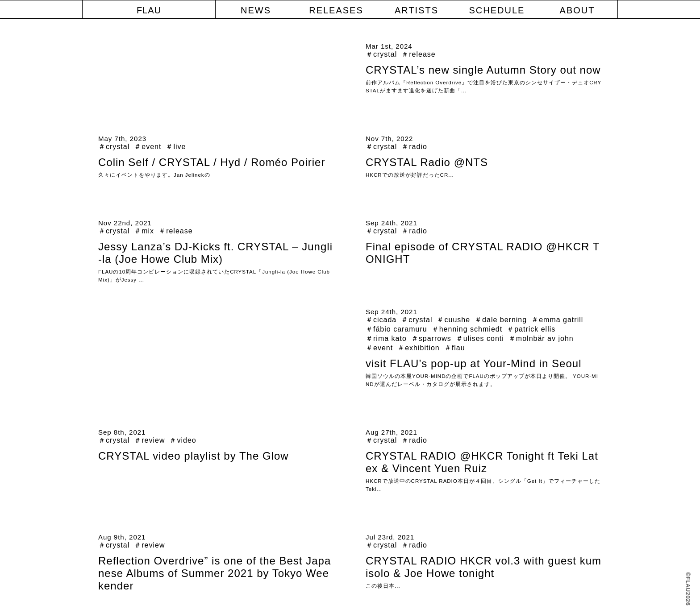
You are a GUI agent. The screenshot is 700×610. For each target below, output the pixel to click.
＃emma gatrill (557, 320)
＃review (149, 440)
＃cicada (381, 320)
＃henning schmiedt (467, 329)
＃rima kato (386, 338)
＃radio (414, 147)
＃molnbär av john (541, 338)
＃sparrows (431, 338)
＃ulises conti (480, 338)
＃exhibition (419, 348)
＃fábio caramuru (396, 329)
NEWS (256, 10)
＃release (418, 54)
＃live (176, 147)
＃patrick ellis (531, 329)
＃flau (455, 348)
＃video (183, 440)
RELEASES (336, 10)
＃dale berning (501, 320)
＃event (148, 147)
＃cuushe (453, 320)
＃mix (144, 231)
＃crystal (381, 54)
